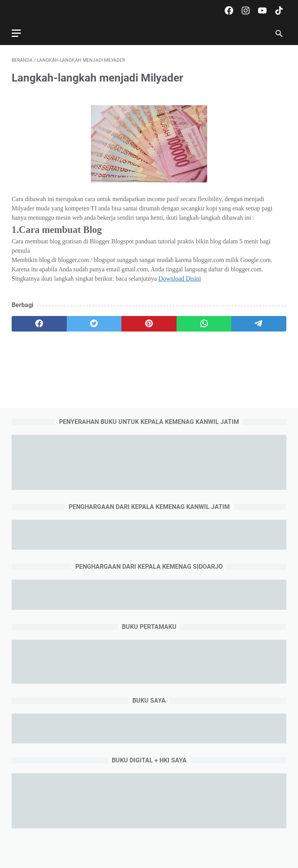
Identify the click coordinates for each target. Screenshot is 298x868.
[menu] (21, 33)
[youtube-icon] (261, 10)
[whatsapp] (204, 324)
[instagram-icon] (245, 10)
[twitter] (94, 324)
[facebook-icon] (228, 10)
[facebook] (39, 324)
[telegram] (259, 324)
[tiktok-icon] (278, 10)
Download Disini (180, 279)
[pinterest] (149, 324)
